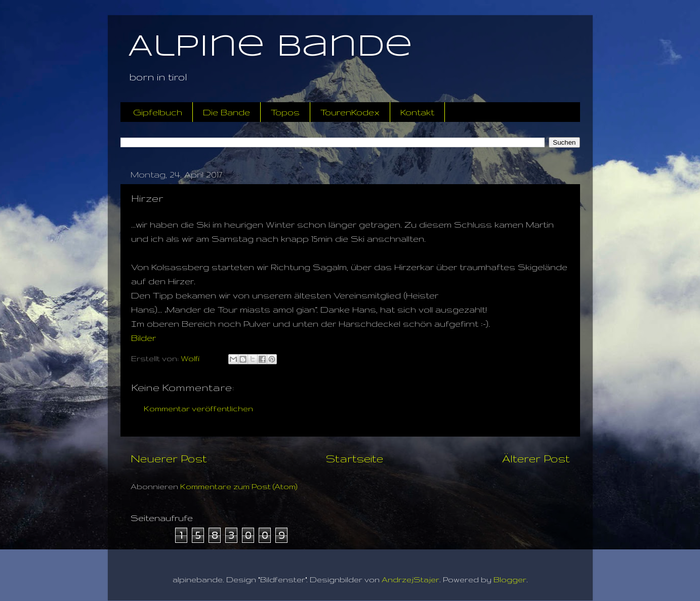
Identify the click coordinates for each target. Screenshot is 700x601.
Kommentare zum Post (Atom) (239, 486)
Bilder (143, 338)
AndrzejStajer (410, 579)
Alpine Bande (270, 47)
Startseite (355, 458)
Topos (285, 112)
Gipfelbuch (158, 112)
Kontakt (417, 112)
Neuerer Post (169, 458)
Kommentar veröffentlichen (198, 409)
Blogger (510, 579)
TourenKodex (350, 112)
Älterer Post (536, 458)
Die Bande (227, 112)
